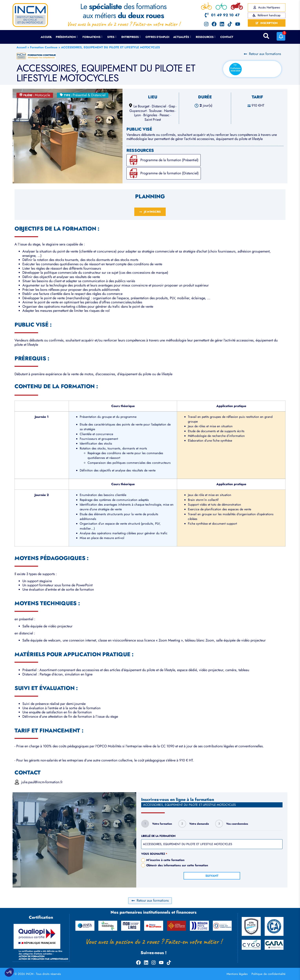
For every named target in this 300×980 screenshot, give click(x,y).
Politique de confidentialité (268, 974)
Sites (112, 37)
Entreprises (131, 37)
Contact (227, 37)
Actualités (182, 37)
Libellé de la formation (158, 836)
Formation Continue (44, 47)
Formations (92, 37)
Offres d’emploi (157, 37)
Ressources (206, 37)
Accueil (46, 37)
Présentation (67, 37)
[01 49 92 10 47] (207, 15)
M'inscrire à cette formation (165, 860)
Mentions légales (237, 974)
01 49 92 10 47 (225, 15)
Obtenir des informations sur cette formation (177, 865)
